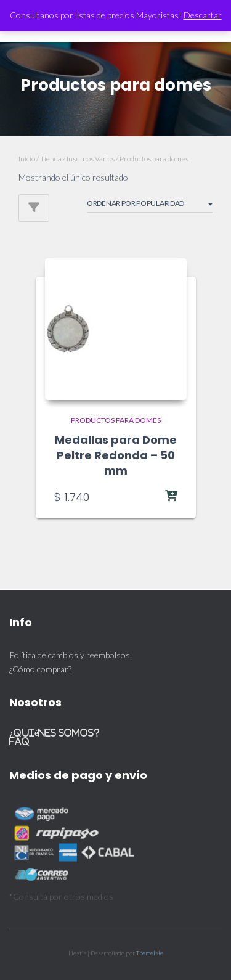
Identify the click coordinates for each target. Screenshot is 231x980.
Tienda (51, 159)
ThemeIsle (150, 953)
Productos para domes (116, 420)
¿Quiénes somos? (54, 733)
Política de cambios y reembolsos (70, 655)
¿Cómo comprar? (40, 669)
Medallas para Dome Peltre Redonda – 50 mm (116, 455)
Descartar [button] (203, 15)
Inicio (27, 159)
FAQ (19, 741)
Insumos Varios (91, 159)
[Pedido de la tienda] (150, 205)
